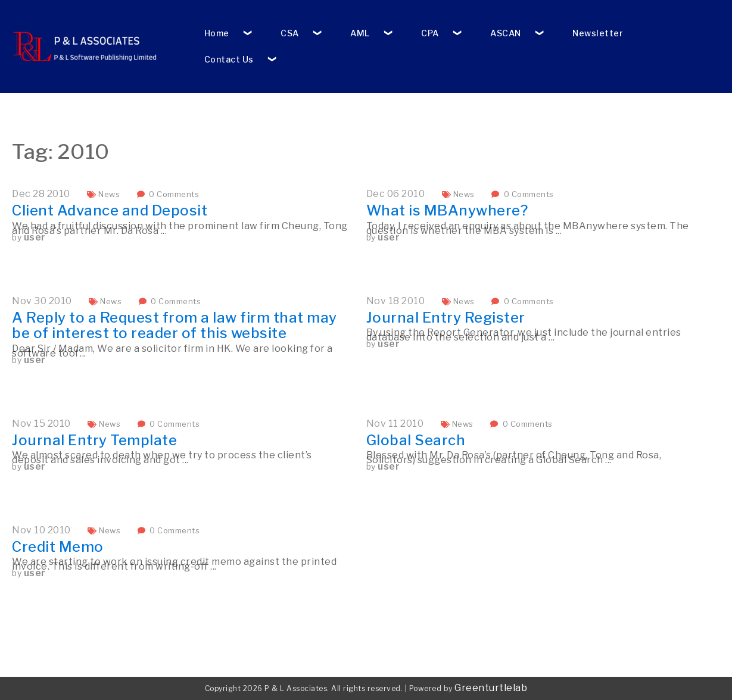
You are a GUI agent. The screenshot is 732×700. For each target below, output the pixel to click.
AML (360, 33)
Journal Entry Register (446, 318)
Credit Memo (58, 547)
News (109, 194)
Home (217, 33)
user (35, 237)
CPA (430, 33)
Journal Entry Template (94, 440)
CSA (290, 33)
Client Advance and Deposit (110, 210)
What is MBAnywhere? (447, 210)
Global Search (416, 440)
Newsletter (598, 33)
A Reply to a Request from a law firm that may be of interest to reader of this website (175, 325)
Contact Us (229, 59)
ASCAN (506, 33)
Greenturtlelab (491, 688)
